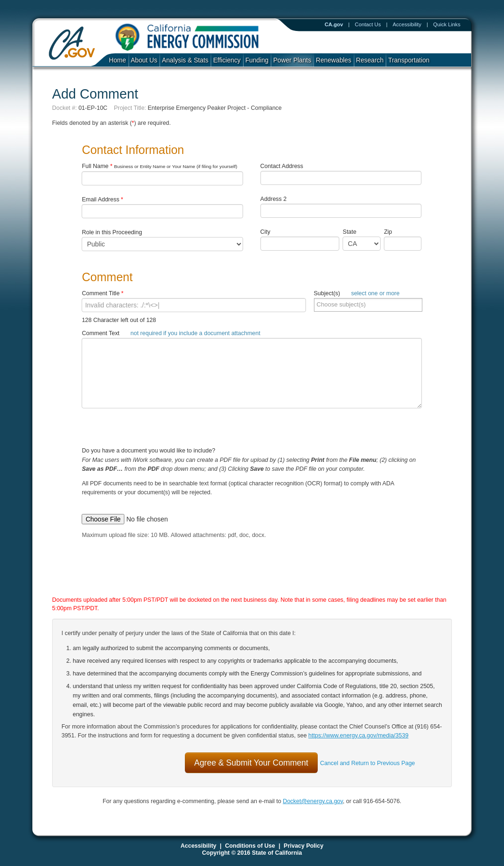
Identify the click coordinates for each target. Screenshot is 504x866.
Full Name (159, 166)
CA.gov (334, 24)
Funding (257, 60)
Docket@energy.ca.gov (313, 801)
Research (370, 60)
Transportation (409, 60)
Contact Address (282, 166)
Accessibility (407, 24)
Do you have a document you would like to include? (252, 479)
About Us (144, 60)
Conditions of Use (250, 846)
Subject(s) (357, 293)
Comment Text (171, 333)
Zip (390, 232)
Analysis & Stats (185, 60)
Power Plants (292, 60)
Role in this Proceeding (112, 232)
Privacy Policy (304, 846)
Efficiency (227, 60)
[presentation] (242, 576)
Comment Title (103, 293)
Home (118, 60)
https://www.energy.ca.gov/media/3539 (358, 736)
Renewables (334, 60)
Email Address (102, 199)
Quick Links (447, 24)
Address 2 (274, 199)
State (349, 232)
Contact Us (368, 24)
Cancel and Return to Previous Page (367, 763)
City (265, 232)
